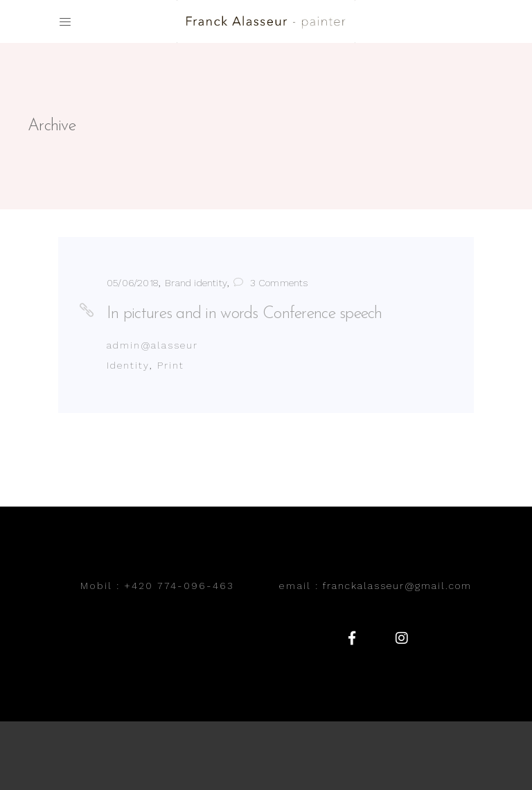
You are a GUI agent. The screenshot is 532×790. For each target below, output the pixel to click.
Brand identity (196, 283)
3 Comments (271, 283)
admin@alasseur (152, 345)
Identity (128, 365)
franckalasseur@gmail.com (397, 586)
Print (171, 365)
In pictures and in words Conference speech (245, 314)
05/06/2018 (133, 283)
